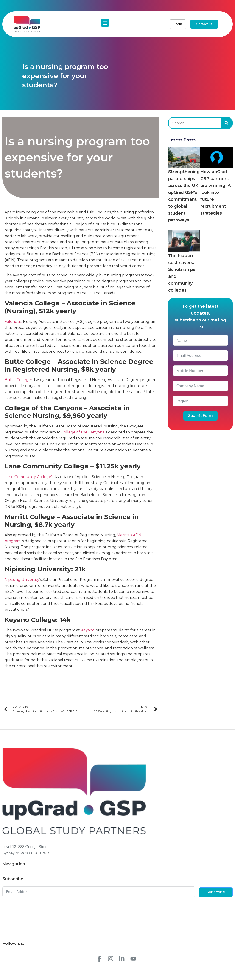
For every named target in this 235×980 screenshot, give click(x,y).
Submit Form (200, 416)
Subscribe (216, 892)
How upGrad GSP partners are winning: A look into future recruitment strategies (215, 192)
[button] (105, 23)
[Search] (227, 123)
